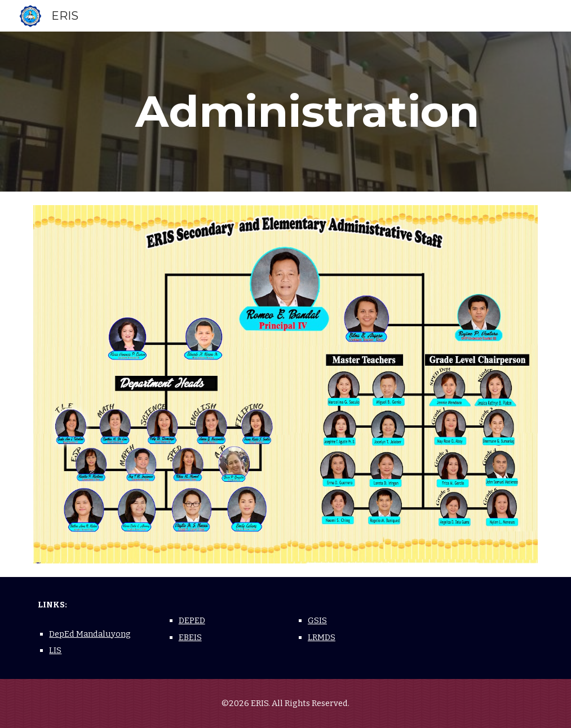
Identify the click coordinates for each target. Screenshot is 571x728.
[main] (307, 112)
